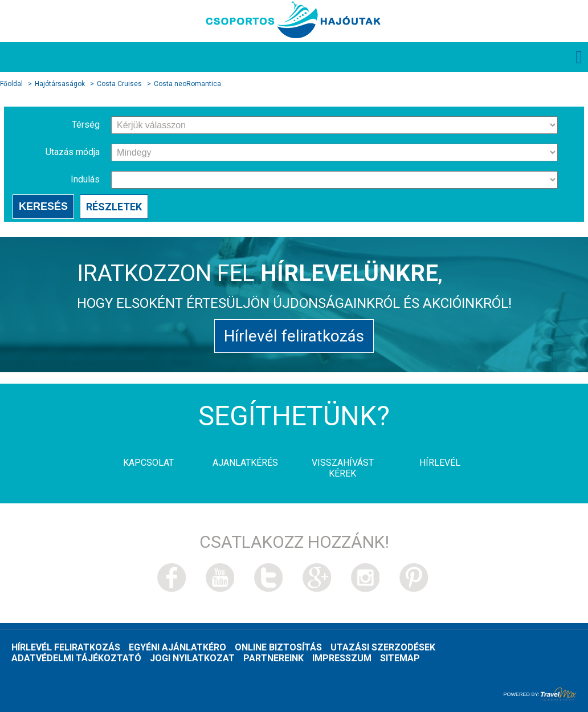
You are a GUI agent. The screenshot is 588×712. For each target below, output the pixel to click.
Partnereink (273, 658)
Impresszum (342, 658)
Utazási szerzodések (383, 647)
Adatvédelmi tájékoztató (76, 658)
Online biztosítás (278, 647)
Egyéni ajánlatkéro (177, 647)
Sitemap (400, 658)
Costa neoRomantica (187, 84)
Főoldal (11, 84)
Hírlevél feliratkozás (294, 336)
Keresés (43, 206)
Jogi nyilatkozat (192, 658)
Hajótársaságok (60, 84)
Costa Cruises (119, 84)
